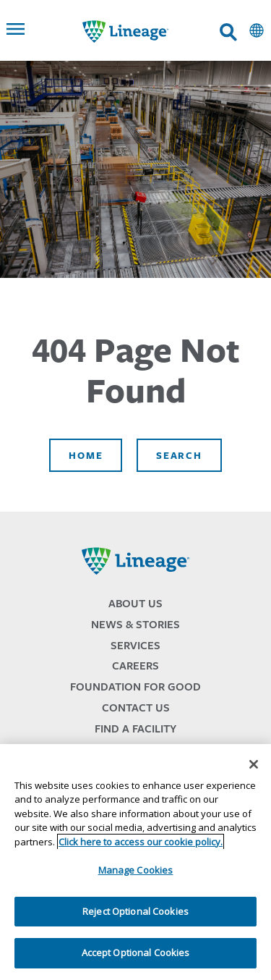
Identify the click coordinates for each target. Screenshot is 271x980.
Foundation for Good (135, 687)
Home (86, 455)
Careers (135, 666)
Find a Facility (135, 728)
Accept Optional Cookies (136, 952)
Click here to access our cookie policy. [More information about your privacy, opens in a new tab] (141, 842)
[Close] (254, 764)
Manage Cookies (136, 870)
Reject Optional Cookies (135, 911)
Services (135, 645)
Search (179, 455)
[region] (135, 862)
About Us (135, 603)
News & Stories (135, 624)
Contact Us (136, 707)
